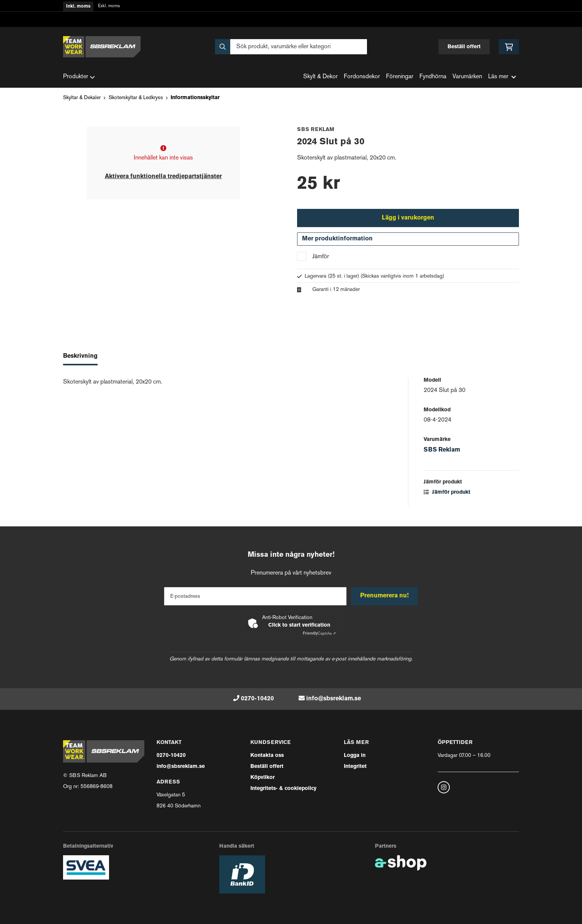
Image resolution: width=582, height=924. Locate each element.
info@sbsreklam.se (334, 699)
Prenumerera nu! (385, 596)
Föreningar (400, 77)
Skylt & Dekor (320, 77)
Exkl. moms (109, 6)
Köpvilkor (263, 778)
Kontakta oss (267, 756)
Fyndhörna (433, 77)
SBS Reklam (442, 452)
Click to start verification (299, 625)
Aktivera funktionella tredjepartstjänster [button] (163, 177)
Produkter (79, 77)
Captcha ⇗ (319, 634)
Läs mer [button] (502, 77)
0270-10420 (257, 699)
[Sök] (291, 47)
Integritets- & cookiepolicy (283, 789)
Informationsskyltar (195, 98)
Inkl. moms (78, 6)
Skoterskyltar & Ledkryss (136, 98)
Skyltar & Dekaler (82, 98)
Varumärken (467, 77)
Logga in (355, 756)
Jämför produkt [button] (447, 494)
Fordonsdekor (362, 77)
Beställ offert (464, 47)
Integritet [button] (355, 767)
